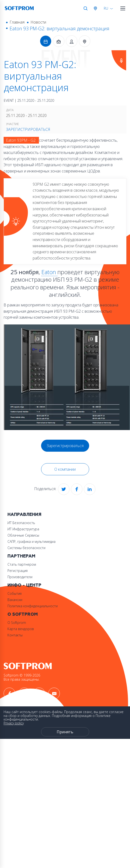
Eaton (49, 272)
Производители (20, 577)
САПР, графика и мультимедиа (31, 542)
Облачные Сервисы (23, 535)
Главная (17, 22)
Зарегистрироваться (28, 129)
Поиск (86, 8)
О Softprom (23, 614)
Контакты (15, 635)
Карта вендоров (21, 629)
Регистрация (18, 571)
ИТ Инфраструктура (23, 529)
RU (106, 8)
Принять (65, 732)
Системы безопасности (26, 548)
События (15, 593)
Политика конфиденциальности (33, 606)
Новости (38, 22)
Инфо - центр (24, 585)
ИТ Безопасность (21, 523)
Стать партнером (22, 564)
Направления (24, 515)
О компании (65, 469)
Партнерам (21, 556)
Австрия (96, 8)
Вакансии (15, 600)
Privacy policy (14, 723)
